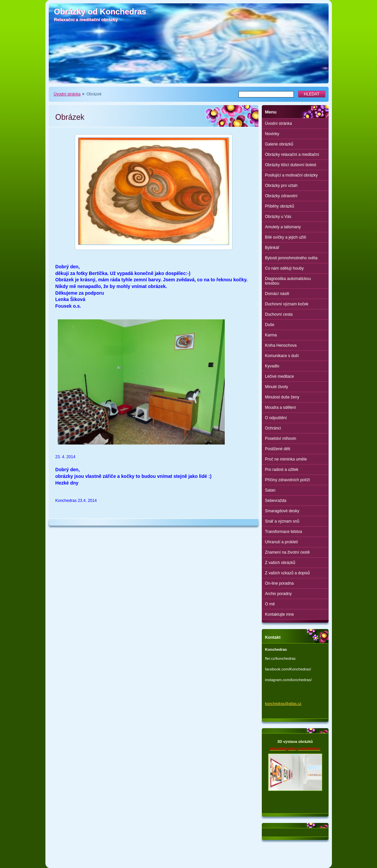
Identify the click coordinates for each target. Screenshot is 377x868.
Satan (270, 490)
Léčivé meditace (280, 376)
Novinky (272, 134)
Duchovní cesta (279, 314)
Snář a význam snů (282, 521)
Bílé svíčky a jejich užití (286, 237)
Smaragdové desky (282, 511)
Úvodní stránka (67, 94)
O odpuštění (276, 418)
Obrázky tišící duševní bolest (291, 165)
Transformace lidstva (284, 532)
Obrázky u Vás (278, 217)
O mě (270, 604)
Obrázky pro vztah (281, 186)
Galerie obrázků (279, 144)
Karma (271, 335)
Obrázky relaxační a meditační (292, 155)
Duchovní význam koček (287, 304)
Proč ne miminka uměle (286, 459)
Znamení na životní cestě (288, 552)
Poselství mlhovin (281, 439)
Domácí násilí (277, 294)
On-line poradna (279, 583)
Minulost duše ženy (282, 397)
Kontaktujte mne (280, 614)
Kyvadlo (272, 366)
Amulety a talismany (283, 227)
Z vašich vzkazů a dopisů (288, 573)
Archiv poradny (278, 594)
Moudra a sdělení (281, 407)
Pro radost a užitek (282, 470)
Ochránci (273, 428)
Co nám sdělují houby (285, 268)
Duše (270, 325)
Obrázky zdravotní (281, 196)
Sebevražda (276, 501)
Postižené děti (278, 449)
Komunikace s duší (282, 356)
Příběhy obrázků (280, 206)
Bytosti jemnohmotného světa (291, 258)
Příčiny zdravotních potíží (288, 480)
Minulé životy (277, 387)
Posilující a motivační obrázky (292, 175)
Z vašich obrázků (280, 563)
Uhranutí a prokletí (282, 542)
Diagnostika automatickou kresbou (288, 281)
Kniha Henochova (281, 345)
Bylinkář (272, 248)
